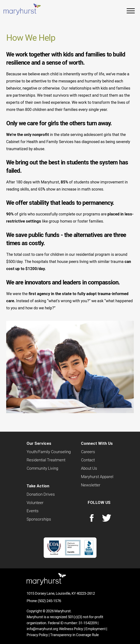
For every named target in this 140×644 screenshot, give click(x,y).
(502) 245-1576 (49, 601)
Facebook (92, 518)
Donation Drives (41, 494)
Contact (88, 460)
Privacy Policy (37, 635)
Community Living (42, 468)
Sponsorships (39, 519)
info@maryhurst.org (42, 629)
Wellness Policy (71, 629)
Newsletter (91, 485)
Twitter (107, 518)
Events (33, 511)
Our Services (39, 443)
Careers (88, 452)
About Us (89, 468)
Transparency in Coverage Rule (74, 635)
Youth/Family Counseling (49, 452)
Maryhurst (23, 9)
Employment (95, 629)
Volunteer (35, 503)
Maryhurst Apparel (97, 477)
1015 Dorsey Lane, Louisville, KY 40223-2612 (61, 593)
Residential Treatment (46, 460)
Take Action (38, 486)
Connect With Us (97, 443)
